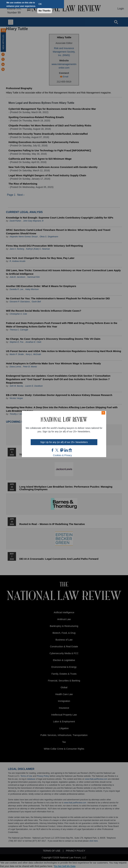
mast (62, 450)
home (70, 450)
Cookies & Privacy (62, 455)
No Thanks (45, 11)
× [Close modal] (103, 413)
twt (57, 450)
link (66, 450)
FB (53, 450)
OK (40, 4)
